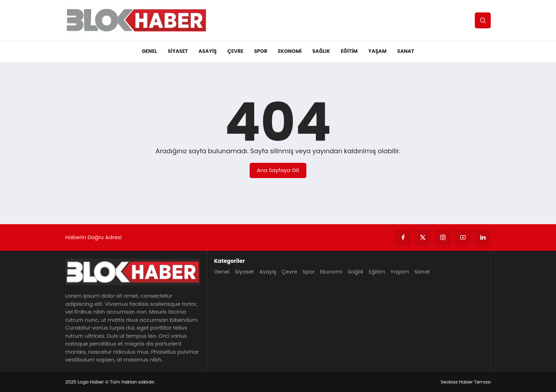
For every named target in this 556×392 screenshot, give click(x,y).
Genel (149, 51)
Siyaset (178, 51)
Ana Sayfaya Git (278, 170)
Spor (260, 51)
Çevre (235, 51)
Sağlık (321, 51)
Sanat (406, 51)
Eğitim (349, 51)
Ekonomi (290, 51)
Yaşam (378, 51)
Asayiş (208, 51)
